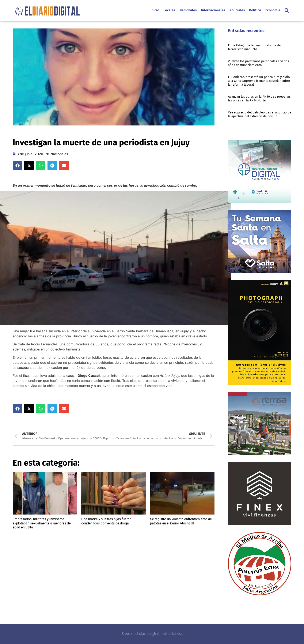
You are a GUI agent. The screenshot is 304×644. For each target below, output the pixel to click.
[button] (287, 11)
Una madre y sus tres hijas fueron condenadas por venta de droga (106, 521)
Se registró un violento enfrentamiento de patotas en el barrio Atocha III (181, 521)
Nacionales (59, 154)
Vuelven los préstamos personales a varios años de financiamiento (259, 63)
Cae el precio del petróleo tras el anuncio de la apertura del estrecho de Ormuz (260, 114)
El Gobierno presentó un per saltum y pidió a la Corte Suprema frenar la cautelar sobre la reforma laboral (259, 81)
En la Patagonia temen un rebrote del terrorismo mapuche (255, 47)
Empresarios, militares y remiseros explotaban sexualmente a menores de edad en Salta (42, 523)
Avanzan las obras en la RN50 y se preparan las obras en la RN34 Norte (259, 98)
